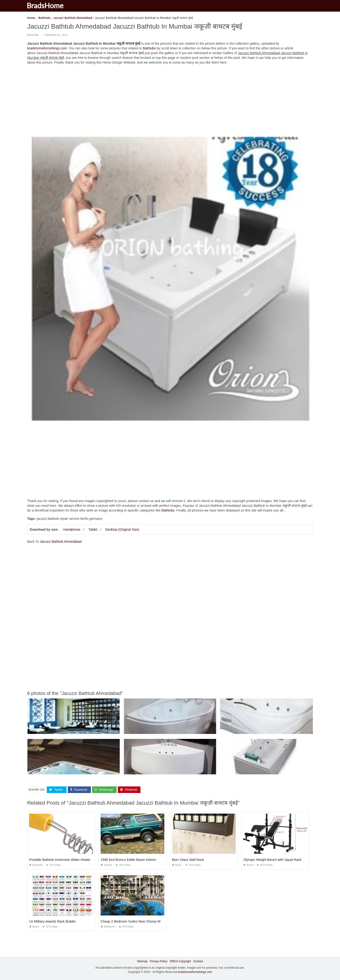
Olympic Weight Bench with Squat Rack (272, 860)
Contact (198, 961)
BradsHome (48, 5)
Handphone (72, 529)
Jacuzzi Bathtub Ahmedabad (61, 542)
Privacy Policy (159, 961)
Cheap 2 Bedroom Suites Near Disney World (133, 921)
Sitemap (142, 961)
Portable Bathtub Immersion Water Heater (60, 860)
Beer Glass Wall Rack (188, 860)
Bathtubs (33, 35)
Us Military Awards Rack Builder (52, 921)
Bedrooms (108, 927)
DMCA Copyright (180, 961)
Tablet (93, 529)
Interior (106, 865)
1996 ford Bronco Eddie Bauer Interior (128, 860)
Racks (177, 865)
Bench (248, 865)
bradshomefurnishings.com (47, 48)
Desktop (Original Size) (122, 529)
